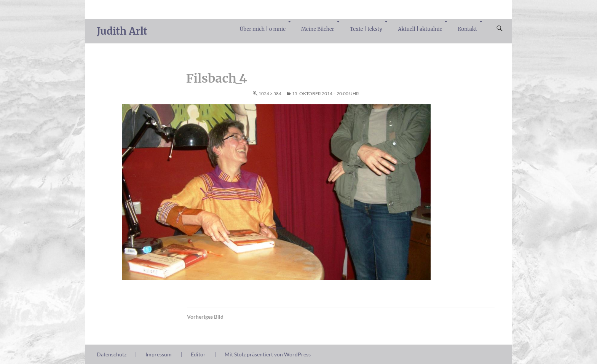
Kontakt (468, 29)
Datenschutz (112, 354)
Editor (198, 354)
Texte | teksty (366, 29)
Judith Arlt (122, 31)
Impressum (159, 354)
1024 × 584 (270, 93)
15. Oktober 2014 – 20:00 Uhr (326, 93)
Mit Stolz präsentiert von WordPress (268, 354)
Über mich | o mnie (263, 29)
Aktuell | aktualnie (420, 29)
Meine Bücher (318, 29)
